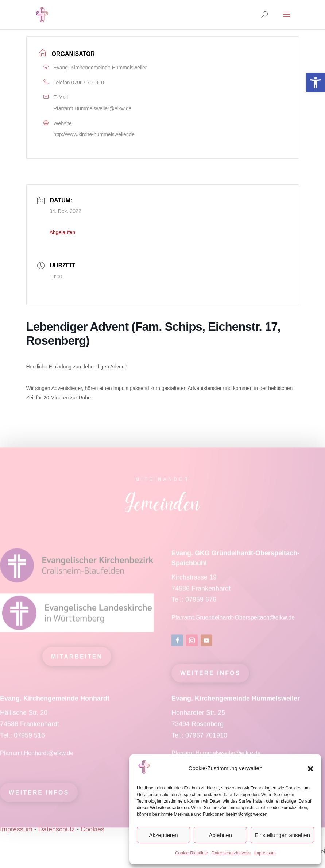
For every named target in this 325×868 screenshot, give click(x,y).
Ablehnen (220, 835)
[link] (316, 83)
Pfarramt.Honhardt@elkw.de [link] (38, 758)
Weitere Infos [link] (210, 678)
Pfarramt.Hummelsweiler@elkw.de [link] (93, 108)
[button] (310, 769)
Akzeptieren (163, 835)
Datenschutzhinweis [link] (231, 853)
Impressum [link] (265, 853)
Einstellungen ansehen (282, 835)
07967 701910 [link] (88, 83)
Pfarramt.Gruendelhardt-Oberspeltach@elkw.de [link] (233, 622)
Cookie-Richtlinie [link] (191, 853)
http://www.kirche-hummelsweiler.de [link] (94, 134)
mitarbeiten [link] (77, 661)
